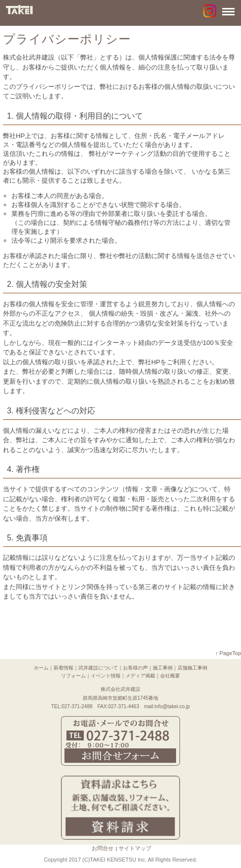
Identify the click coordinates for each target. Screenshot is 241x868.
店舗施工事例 (192, 668)
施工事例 (163, 668)
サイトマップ (135, 848)
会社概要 (170, 676)
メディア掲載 (140, 676)
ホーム (41, 668)
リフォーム (73, 676)
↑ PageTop (228, 653)
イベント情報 (106, 676)
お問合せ (103, 848)
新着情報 (63, 668)
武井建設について (98, 668)
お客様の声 (135, 668)
